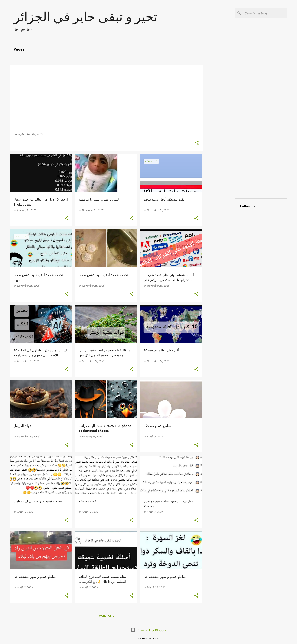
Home (17, 60)
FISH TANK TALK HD (42, 60)
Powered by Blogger (149, 630)
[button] (197, 143)
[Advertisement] (219, 127)
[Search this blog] (265, 13)
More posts (107, 616)
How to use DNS (74, 60)
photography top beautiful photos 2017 (121, 60)
